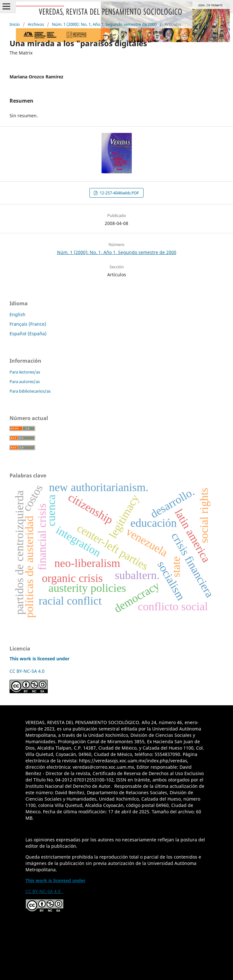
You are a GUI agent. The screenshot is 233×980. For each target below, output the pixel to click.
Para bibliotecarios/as (30, 391)
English (18, 314)
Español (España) (28, 334)
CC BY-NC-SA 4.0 (28, 671)
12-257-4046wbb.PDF (119, 193)
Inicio (15, 24)
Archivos (36, 24)
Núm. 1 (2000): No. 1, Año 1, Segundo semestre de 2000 (104, 24)
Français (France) (28, 324)
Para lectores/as (25, 372)
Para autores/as (25, 381)
